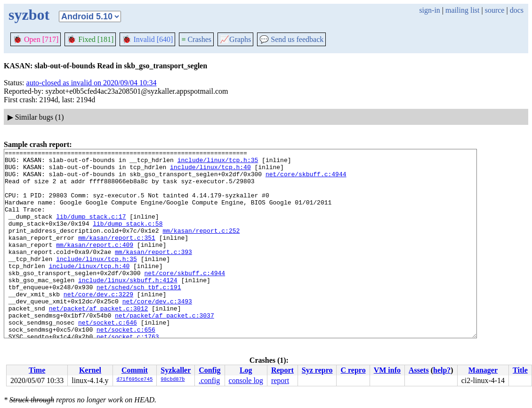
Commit (135, 370)
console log (246, 380)
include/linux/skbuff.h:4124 (128, 307)
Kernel (90, 370)
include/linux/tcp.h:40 (210, 171)
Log (246, 370)
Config (210, 370)
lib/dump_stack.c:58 (128, 239)
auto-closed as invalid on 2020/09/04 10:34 (92, 83)
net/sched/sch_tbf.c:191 (139, 315)
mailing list (462, 10)
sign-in (429, 10)
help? (442, 370)
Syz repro (317, 370)
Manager (483, 370)
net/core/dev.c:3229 (98, 324)
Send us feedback (291, 39)
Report (282, 370)
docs (517, 10)
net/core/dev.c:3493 (157, 332)
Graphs (235, 39)
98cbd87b (173, 380)
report (280, 380)
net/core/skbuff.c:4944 (306, 180)
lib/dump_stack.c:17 (91, 230)
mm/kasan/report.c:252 (201, 247)
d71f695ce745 (135, 380)
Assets (419, 370)
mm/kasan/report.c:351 (117, 256)
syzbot (29, 15)
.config (209, 380)
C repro (353, 370)
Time (37, 370)
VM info (387, 370)
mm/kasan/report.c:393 (153, 273)
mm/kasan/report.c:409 (95, 264)
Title (520, 370)
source (495, 10)
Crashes (196, 39)
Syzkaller (176, 370)
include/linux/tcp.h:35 (218, 163)
